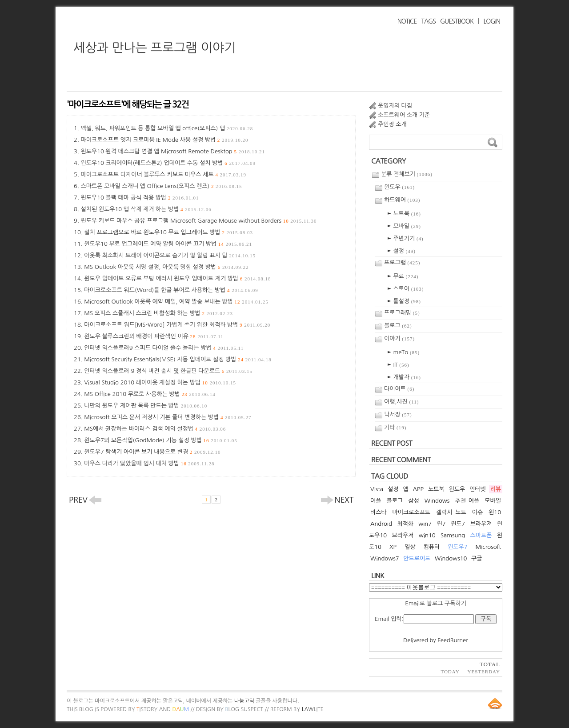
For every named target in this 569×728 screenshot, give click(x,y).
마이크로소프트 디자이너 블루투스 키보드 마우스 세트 (163, 174)
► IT (398, 365)
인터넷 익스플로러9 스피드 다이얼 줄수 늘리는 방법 (164, 348)
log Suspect (244, 709)
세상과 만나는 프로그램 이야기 (155, 48)
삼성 (413, 501)
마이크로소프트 (412, 512)
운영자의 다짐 (395, 106)
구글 (477, 558)
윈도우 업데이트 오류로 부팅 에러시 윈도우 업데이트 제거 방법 (177, 278)
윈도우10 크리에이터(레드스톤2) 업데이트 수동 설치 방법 (168, 163)
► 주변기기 (405, 238)
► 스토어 (406, 289)
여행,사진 (401, 402)
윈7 (441, 524)
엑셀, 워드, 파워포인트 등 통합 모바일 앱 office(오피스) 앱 (167, 128)
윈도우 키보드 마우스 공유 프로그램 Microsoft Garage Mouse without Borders (198, 221)
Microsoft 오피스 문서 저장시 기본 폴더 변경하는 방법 (168, 417)
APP (418, 489)
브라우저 (403, 535)
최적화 (405, 524)
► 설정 (401, 251)
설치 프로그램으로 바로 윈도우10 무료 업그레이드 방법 (168, 232)
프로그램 (402, 262)
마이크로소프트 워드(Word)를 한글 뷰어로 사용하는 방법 (171, 290)
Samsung (453, 535)
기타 (395, 427)
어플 (376, 501)
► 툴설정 (404, 301)
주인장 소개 (392, 124)
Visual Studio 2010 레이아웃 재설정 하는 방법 (160, 382)
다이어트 (399, 389)
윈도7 (458, 524)
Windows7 (385, 558)
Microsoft (488, 547)
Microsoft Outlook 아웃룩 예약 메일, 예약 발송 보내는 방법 (176, 302)
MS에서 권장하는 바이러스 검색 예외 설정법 (155, 429)
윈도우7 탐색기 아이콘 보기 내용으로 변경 (152, 452)
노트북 (436, 489)
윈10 (495, 512)
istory (147, 709)
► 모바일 (404, 226)
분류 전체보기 (407, 174)
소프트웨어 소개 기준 (404, 115)
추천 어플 (467, 501)
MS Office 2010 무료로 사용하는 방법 (150, 394)
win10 (427, 535)
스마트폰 (481, 535)
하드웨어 (402, 200)
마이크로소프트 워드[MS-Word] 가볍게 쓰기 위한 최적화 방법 (177, 325)
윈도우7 (458, 547)
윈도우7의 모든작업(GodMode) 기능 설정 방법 (160, 440)
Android (381, 524)
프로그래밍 (402, 313)
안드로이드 (417, 558)
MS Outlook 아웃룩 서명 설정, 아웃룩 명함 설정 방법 (166, 267)
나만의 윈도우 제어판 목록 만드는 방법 (146, 406)
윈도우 (399, 187)
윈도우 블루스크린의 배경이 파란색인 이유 (154, 336)
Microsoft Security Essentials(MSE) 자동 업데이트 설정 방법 (178, 359)
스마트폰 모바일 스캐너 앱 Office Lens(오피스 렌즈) (161, 186)
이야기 (399, 338)
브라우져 (481, 524)
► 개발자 (404, 377)
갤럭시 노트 (451, 512)
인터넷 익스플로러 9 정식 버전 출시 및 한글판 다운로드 (168, 371)
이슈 (477, 512)
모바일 (493, 501)
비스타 (379, 512)
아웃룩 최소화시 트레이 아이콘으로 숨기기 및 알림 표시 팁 (170, 255)
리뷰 (496, 489)
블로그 (398, 326)
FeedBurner (453, 640)
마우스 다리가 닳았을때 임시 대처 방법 (149, 463)
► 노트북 (404, 214)
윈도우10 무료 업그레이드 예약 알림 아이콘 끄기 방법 (168, 244)
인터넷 (478, 489)
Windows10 (451, 558)
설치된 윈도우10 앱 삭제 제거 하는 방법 (146, 209)
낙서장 (398, 414)
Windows (437, 501)
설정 (393, 489)
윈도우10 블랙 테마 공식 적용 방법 (140, 198)
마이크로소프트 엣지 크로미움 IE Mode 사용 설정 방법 (164, 140)
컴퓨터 (431, 547)
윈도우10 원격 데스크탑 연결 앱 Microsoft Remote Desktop (173, 151)
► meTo (403, 352)
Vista (377, 489)
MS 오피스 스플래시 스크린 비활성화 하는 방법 (158, 313)
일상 (410, 547)
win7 (425, 524)
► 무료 (403, 276)
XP (393, 547)
